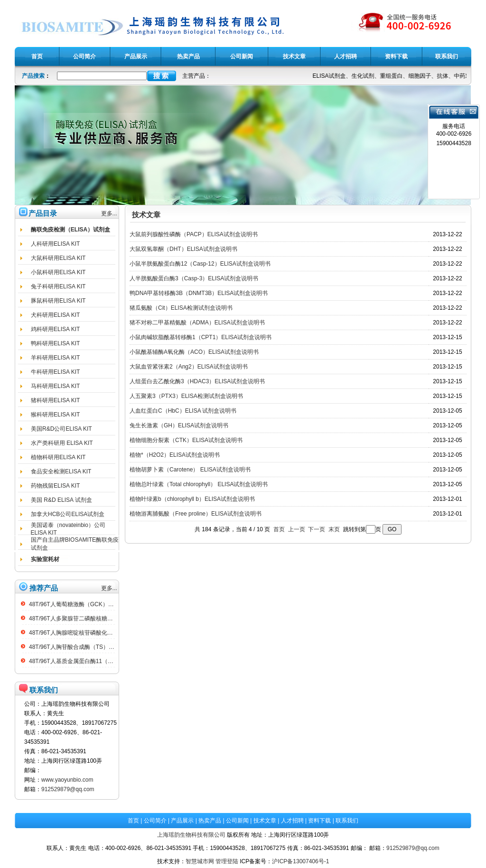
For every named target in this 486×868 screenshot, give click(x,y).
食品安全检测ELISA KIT (61, 471)
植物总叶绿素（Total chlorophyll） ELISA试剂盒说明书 (199, 484)
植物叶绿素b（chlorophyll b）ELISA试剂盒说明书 (192, 499)
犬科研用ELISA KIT (55, 315)
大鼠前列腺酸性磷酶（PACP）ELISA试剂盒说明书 (194, 234)
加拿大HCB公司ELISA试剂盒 (68, 514)
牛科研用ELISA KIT (55, 372)
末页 (334, 529)
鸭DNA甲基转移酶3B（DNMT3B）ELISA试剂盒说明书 (199, 293)
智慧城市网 (200, 861)
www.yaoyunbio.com (67, 780)
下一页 (317, 529)
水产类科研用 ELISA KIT (62, 443)
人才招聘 (292, 821)
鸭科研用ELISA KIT (55, 343)
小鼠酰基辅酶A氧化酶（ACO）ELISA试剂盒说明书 (194, 352)
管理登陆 (227, 861)
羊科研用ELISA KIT (55, 358)
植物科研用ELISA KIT (58, 457)
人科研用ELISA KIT (55, 244)
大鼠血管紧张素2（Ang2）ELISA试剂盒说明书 (189, 367)
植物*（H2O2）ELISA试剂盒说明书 (175, 455)
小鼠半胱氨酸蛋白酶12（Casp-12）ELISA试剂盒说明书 (200, 264)
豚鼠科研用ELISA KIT (58, 301)
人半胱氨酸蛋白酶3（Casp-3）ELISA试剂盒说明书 (194, 278)
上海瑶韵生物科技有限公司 (191, 835)
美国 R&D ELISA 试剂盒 (61, 500)
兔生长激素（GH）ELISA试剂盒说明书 (179, 425)
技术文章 (265, 821)
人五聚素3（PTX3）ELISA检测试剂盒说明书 (186, 396)
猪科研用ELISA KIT (55, 400)
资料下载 (319, 821)
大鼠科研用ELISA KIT (58, 258)
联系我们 (347, 821)
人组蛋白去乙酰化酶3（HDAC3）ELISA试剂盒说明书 (197, 381)
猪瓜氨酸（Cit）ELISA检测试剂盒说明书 (181, 308)
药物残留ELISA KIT (55, 486)
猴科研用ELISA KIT (55, 415)
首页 (279, 529)
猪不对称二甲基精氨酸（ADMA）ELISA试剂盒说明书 (197, 323)
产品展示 (182, 821)
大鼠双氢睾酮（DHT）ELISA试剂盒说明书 (183, 249)
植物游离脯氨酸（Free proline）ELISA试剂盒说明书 (196, 514)
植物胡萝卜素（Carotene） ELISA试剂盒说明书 (190, 470)
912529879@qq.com (68, 789)
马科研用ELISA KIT (55, 386)
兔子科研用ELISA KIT (58, 286)
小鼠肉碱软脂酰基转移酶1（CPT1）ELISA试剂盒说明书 (201, 337)
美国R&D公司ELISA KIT (61, 429)
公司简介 (155, 821)
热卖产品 (210, 821)
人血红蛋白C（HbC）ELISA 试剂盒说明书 (183, 411)
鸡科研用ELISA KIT (55, 329)
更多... (109, 213)
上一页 (297, 529)
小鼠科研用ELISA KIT (58, 272)
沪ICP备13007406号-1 (300, 861)
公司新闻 (237, 821)
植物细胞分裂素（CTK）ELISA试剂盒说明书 (186, 440)
